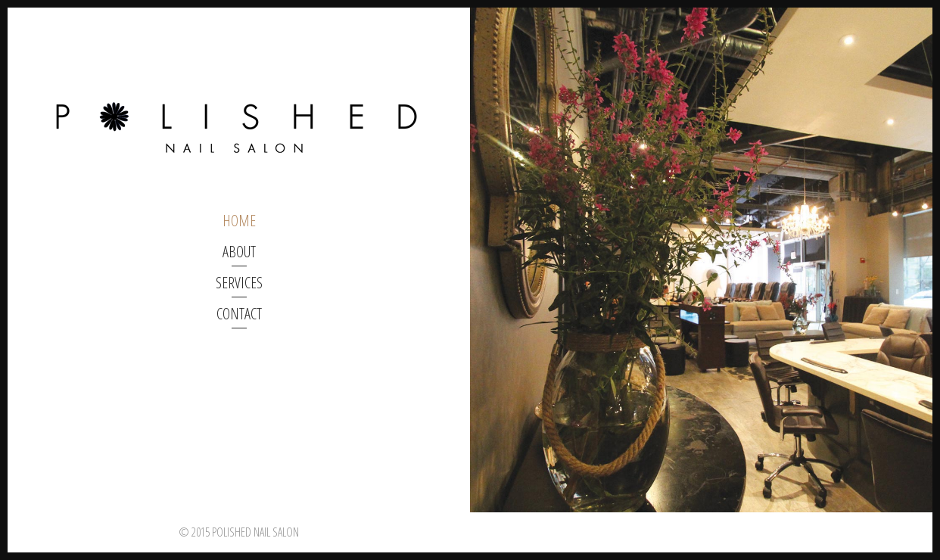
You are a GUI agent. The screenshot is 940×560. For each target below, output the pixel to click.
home (239, 221)
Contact (239, 314)
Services (239, 283)
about (239, 252)
